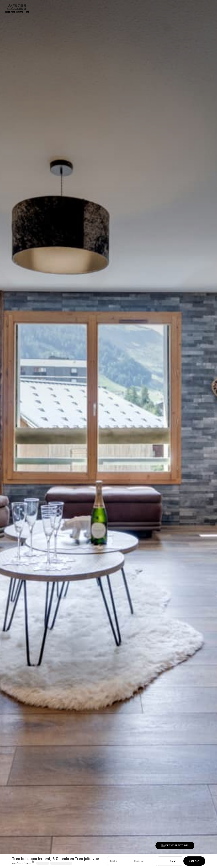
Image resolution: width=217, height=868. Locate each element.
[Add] (178, 861)
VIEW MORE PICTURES (175, 846)
